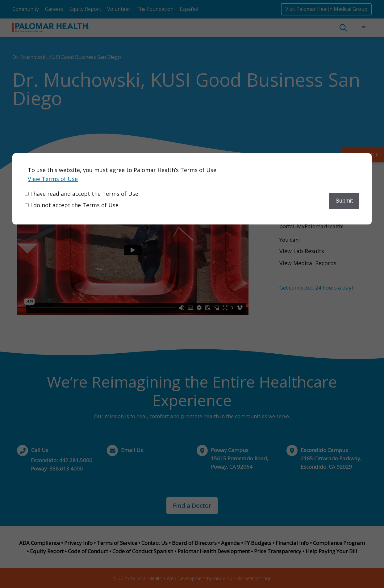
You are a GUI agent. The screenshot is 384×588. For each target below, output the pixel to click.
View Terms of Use (53, 179)
